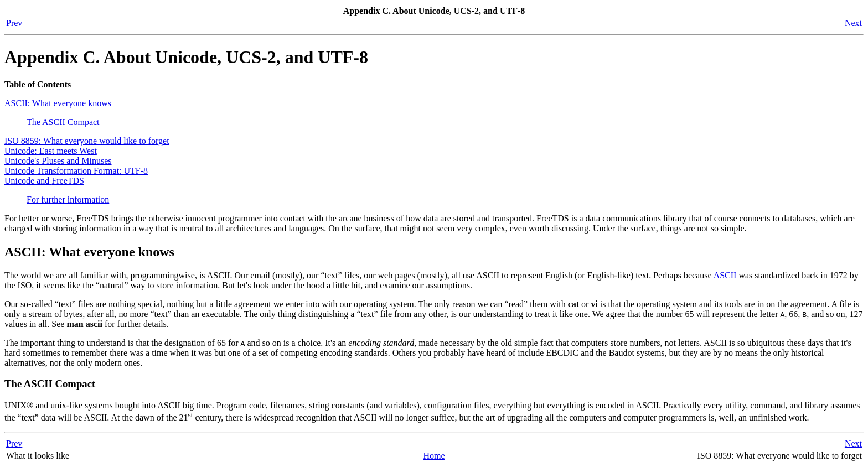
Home (434, 456)
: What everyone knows (58, 103)
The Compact (63, 122)
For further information (68, 199)
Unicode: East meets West (51, 151)
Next (853, 23)
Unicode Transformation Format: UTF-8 (76, 171)
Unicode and (44, 181)
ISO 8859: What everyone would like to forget (87, 141)
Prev (14, 23)
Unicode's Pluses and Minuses (58, 161)
